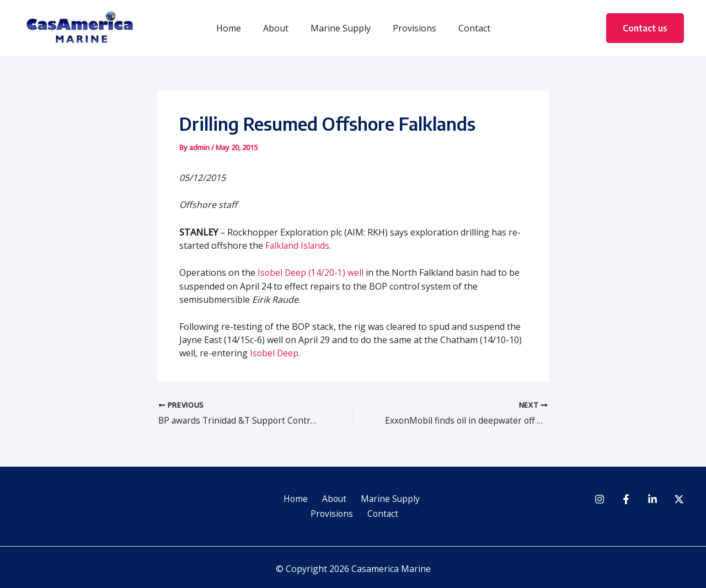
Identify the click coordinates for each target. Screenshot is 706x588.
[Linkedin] (652, 500)
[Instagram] (600, 500)
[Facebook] (626, 500)
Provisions (410, 28)
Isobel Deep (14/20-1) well (311, 272)
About (280, 28)
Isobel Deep (275, 353)
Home (237, 28)
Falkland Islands (298, 245)
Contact (466, 28)
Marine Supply (341, 28)
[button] (645, 28)
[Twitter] (679, 500)
